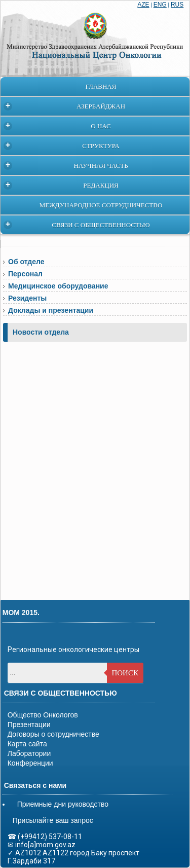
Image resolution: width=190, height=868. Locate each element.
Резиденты (27, 298)
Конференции (30, 763)
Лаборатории (29, 753)
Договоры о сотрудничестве (53, 734)
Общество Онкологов (43, 715)
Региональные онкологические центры (73, 649)
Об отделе (26, 262)
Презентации (29, 725)
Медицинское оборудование (58, 286)
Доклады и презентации (51, 310)
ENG (160, 5)
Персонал (25, 274)
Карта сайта (27, 744)
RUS (177, 5)
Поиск (125, 673)
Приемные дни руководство (63, 804)
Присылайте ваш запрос (53, 820)
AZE (143, 5)
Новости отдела (41, 332)
